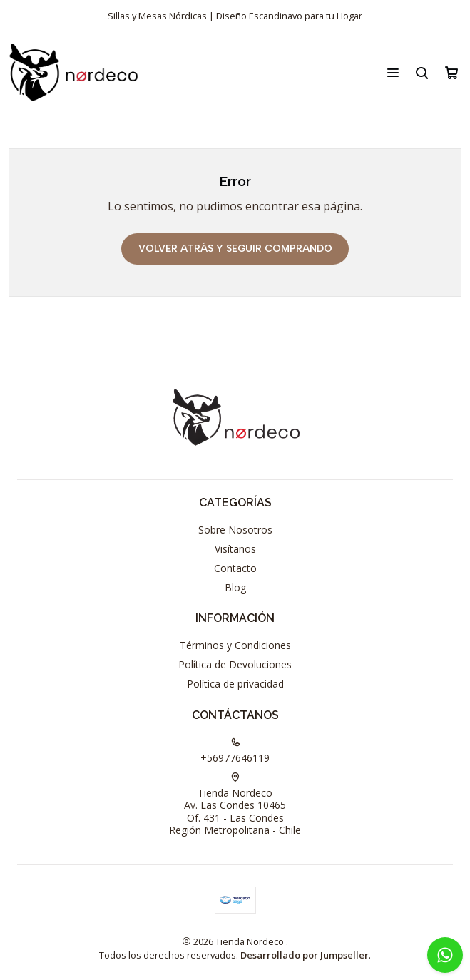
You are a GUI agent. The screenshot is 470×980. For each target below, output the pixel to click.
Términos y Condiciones (235, 645)
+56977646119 (235, 751)
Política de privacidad (235, 684)
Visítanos (235, 549)
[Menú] (393, 73)
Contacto (235, 568)
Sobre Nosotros (235, 530)
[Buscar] (422, 73)
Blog (235, 587)
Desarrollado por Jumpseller (305, 955)
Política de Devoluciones (235, 664)
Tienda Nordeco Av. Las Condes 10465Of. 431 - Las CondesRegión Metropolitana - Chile (235, 805)
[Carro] (451, 73)
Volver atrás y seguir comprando (235, 249)
